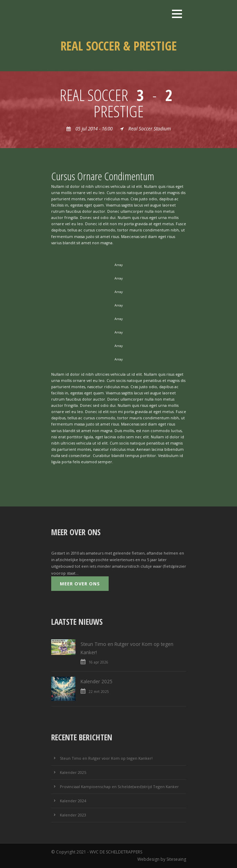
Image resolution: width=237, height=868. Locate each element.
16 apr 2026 (98, 662)
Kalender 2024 (73, 801)
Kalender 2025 (97, 681)
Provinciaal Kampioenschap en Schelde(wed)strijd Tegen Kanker (119, 787)
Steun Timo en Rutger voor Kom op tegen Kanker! (106, 758)
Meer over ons (80, 584)
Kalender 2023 (73, 815)
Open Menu (177, 14)
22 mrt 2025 (99, 692)
